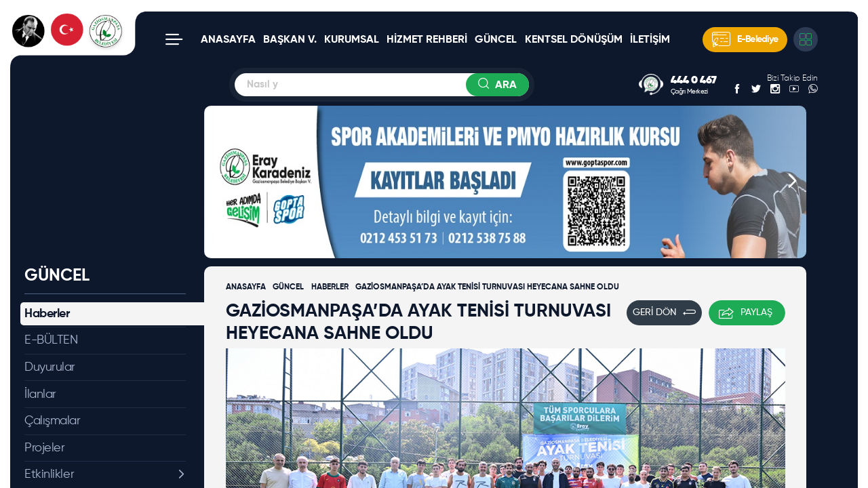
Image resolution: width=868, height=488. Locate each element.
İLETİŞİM (650, 40)
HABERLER (330, 287)
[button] (218, 182)
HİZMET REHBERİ (427, 40)
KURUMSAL (352, 40)
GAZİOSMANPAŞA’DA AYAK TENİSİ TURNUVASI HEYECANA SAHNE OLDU (487, 287)
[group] (505, 182)
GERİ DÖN (664, 313)
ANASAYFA (228, 40)
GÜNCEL (496, 40)
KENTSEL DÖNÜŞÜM (574, 40)
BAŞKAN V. (290, 40)
